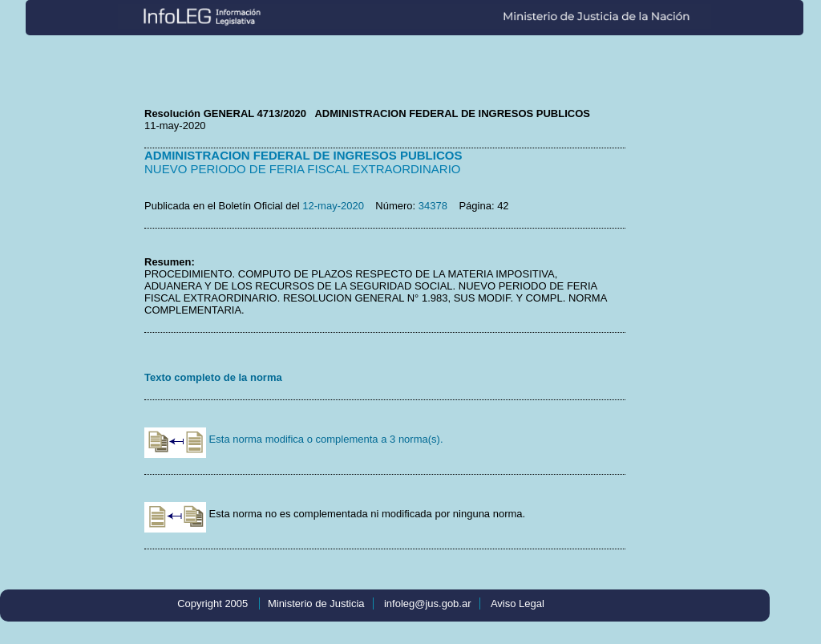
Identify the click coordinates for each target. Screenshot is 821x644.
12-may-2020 (333, 206)
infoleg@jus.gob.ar (428, 603)
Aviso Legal (518, 603)
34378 (433, 206)
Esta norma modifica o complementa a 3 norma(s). (294, 439)
